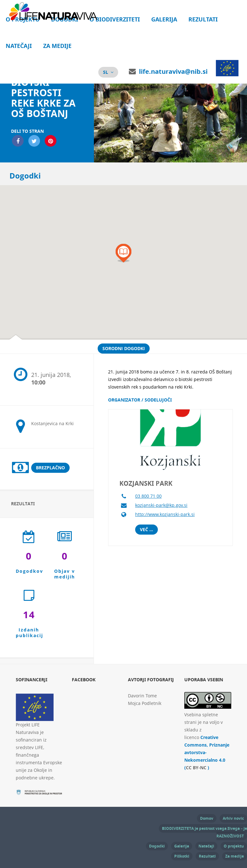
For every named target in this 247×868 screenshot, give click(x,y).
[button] (123, 253)
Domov (207, 818)
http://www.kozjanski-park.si (165, 514)
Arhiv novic (233, 818)
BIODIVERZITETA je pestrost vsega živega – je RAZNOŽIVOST (204, 832)
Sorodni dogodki (124, 348)
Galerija (164, 19)
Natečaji (19, 46)
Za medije (57, 46)
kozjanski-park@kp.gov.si (161, 505)
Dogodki (157, 846)
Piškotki (182, 856)
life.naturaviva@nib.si (173, 71)
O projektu (234, 846)
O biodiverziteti (115, 19)
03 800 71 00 (148, 496)
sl (106, 72)
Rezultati (203, 19)
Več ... (146, 529)
